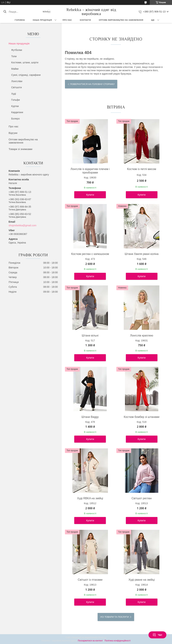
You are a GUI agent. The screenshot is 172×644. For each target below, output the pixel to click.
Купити (90, 195)
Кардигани (17, 112)
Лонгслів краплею (142, 336)
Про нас (67, 20)
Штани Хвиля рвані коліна (142, 254)
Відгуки (13, 133)
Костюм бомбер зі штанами (142, 417)
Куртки (15, 106)
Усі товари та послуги (114, 617)
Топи (14, 56)
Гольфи (16, 100)
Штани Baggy (90, 417)
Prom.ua (102, 638)
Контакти (85, 20)
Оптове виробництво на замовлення (121, 20)
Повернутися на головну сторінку (92, 84)
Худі (14, 94)
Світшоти (16, 87)
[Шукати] (5, 12)
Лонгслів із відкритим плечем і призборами (90, 171)
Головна (20, 20)
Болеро (15, 119)
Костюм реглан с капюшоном (90, 254)
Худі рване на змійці (142, 580)
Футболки (17, 50)
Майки (15, 69)
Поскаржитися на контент (90, 641)
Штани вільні (90, 336)
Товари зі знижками (20, 149)
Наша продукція (42, 20)
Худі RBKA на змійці (90, 498)
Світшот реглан (142, 498)
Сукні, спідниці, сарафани (26, 75)
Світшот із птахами (90, 580)
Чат (157, 635)
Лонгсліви (17, 81)
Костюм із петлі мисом (142, 169)
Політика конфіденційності (118, 641)
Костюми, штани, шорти (25, 62)
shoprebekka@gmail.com (22, 225)
